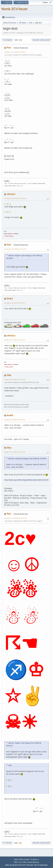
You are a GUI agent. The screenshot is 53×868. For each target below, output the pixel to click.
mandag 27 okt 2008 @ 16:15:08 (15, 518)
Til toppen (7, 843)
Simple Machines (33, 862)
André (10, 415)
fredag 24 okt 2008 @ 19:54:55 (15, 452)
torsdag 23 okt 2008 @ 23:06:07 (15, 303)
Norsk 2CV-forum (14, 9)
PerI (9, 48)
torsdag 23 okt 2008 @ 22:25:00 (15, 249)
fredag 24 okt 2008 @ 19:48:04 (15, 420)
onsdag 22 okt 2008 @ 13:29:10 (15, 52)
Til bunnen (7, 40)
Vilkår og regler (24, 859)
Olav (9, 448)
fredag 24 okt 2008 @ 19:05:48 (15, 380)
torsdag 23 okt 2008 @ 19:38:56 (15, 198)
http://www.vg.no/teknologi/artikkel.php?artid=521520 (26, 480)
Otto (9, 375)
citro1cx (11, 194)
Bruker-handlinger (41, 40)
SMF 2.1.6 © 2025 (20, 862)
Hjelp (16, 859)
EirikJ (10, 299)
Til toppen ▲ (35, 859)
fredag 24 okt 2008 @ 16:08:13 (15, 340)
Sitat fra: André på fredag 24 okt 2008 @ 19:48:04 (27, 459)
